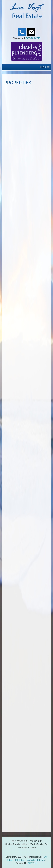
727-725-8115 (33, 38)
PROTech (33, 863)
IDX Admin (20, 860)
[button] (43, 67)
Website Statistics (36, 860)
